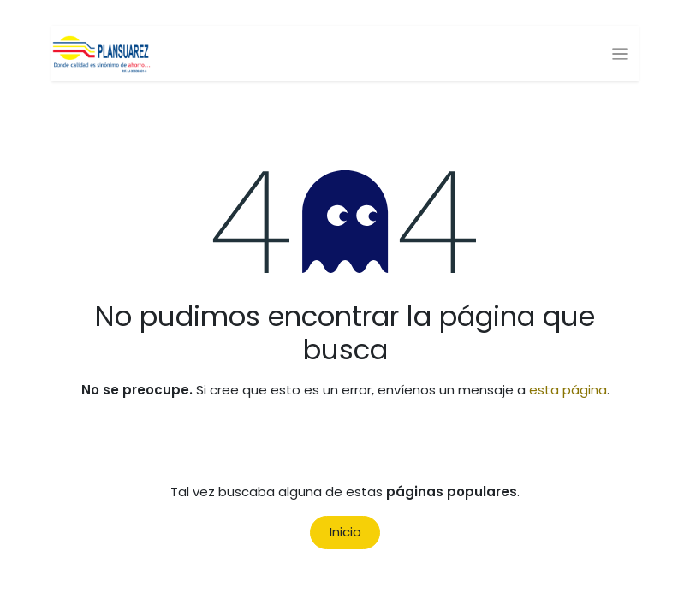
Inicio (345, 532)
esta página (568, 390)
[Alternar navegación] (620, 53)
